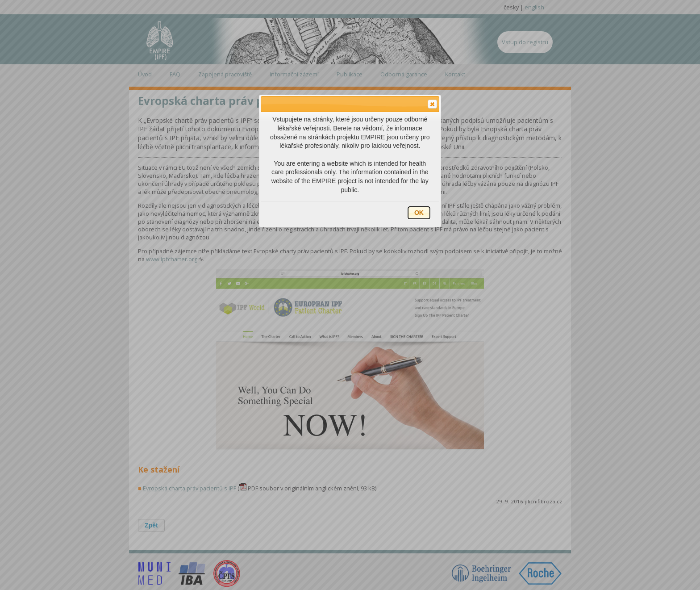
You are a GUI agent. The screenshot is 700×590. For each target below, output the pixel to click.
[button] (432, 104)
